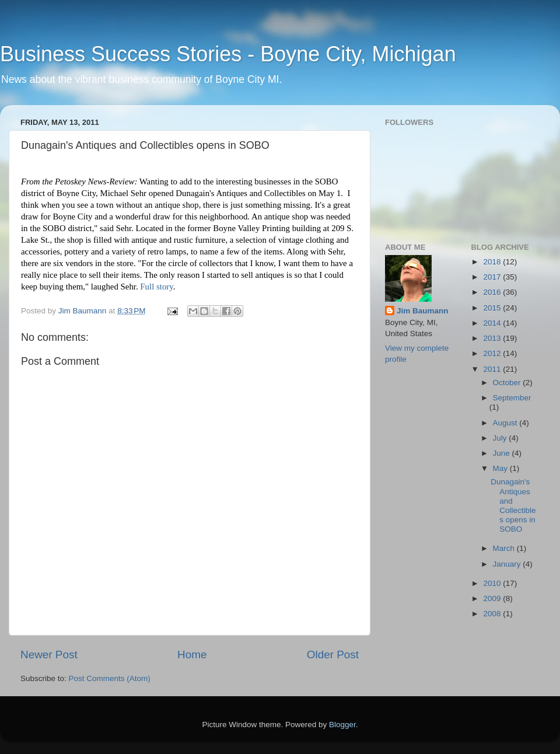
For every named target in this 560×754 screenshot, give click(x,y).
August (506, 423)
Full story (156, 287)
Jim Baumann (423, 311)
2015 (493, 308)
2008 (493, 614)
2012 (493, 353)
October (508, 383)
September (512, 398)
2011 (493, 369)
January (508, 564)
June (503, 453)
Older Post (333, 654)
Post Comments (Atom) (110, 678)
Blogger (342, 725)
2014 (493, 323)
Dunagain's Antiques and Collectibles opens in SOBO (513, 505)
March (505, 548)
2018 (493, 262)
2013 (493, 338)
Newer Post (49, 654)
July (501, 438)
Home (192, 654)
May (501, 468)
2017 (493, 277)
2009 (493, 598)
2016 (493, 292)
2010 (493, 583)
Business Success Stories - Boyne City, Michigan (228, 54)
